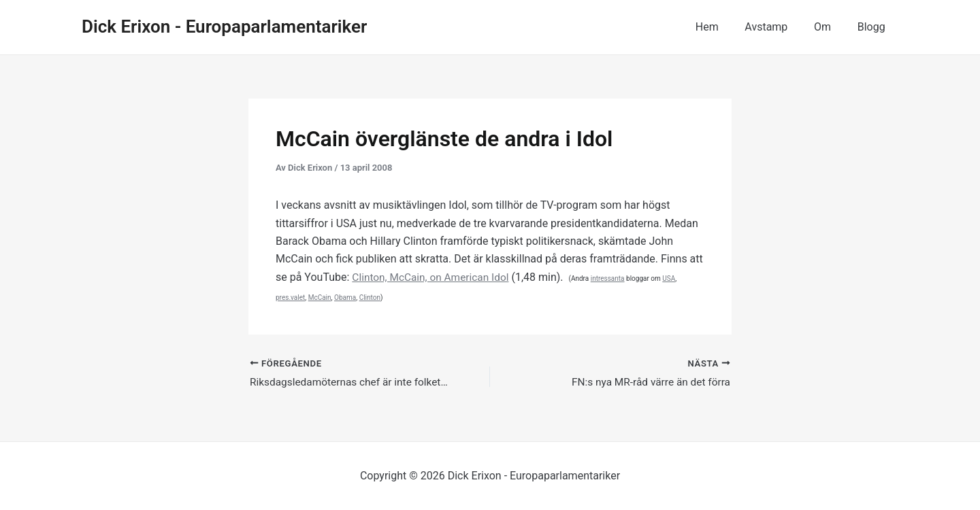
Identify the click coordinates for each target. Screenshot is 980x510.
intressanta (614, 278)
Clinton (370, 297)
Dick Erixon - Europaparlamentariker (224, 27)
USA (675, 278)
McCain (320, 297)
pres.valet (290, 297)
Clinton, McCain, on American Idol (433, 277)
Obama (345, 297)
